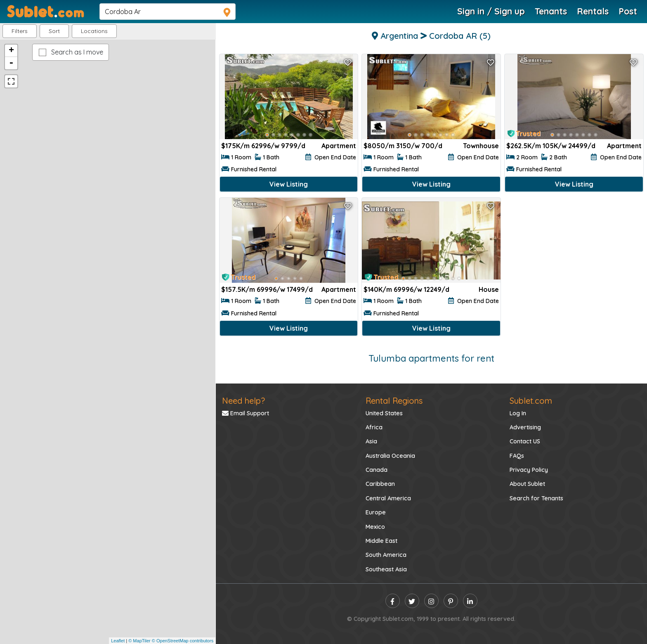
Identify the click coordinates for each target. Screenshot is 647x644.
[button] (94, 31)
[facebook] (393, 601)
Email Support (246, 413)
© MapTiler (139, 641)
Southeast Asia (386, 569)
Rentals (593, 11)
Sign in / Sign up (491, 11)
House (489, 289)
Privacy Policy (529, 470)
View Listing (289, 184)
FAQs (517, 456)
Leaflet (118, 641)
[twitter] (412, 601)
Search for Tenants (536, 498)
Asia (371, 441)
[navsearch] (168, 12)
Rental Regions (394, 401)
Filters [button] (20, 31)
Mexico (375, 527)
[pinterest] (451, 601)
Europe (376, 512)
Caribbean (380, 484)
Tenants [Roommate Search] (551, 11)
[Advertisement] (574, 258)
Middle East (381, 541)
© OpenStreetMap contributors (183, 641)
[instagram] (431, 601)
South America (386, 555)
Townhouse (481, 146)
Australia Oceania (390, 456)
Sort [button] (54, 31)
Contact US (525, 441)
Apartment (339, 146)
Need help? (243, 401)
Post (628, 11)
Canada (377, 470)
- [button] (11, 63)
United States (384, 413)
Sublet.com (531, 401)
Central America (388, 498)
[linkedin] (470, 601)
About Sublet (527, 484)
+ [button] (11, 51)
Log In (518, 413)
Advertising (525, 427)
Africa (374, 427)
